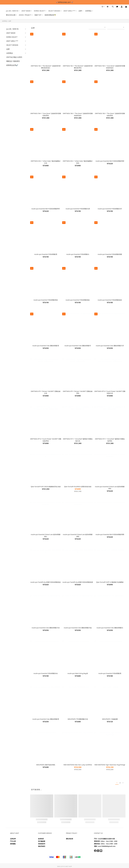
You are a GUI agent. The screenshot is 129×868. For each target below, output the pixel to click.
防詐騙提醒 (42, 841)
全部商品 (89, 11)
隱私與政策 (70, 839)
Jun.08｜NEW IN (13, 11)
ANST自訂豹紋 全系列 (14, 57)
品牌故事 (13, 839)
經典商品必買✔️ (12, 65)
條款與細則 (42, 846)
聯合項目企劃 (11, 15)
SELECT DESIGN (55, 11)
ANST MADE (27, 11)
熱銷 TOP (39, 15)
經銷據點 (13, 844)
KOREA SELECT (40, 11)
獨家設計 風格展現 (13, 61)
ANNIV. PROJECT (26, 15)
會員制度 (41, 839)
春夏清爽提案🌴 (50, 15)
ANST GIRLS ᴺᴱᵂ (70, 11)
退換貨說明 (42, 844)
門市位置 (13, 841)
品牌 (81, 11)
